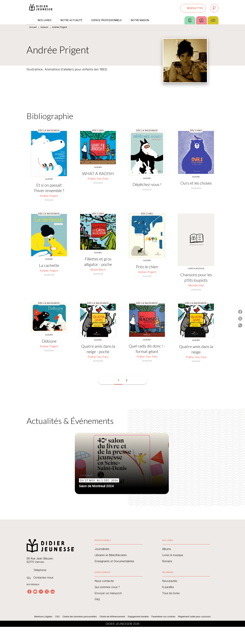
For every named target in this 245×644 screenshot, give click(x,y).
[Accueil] (41, 8)
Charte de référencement (112, 617)
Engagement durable (138, 617)
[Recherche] (214, 8)
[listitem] (29, 592)
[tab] (31, 20)
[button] (193, 8)
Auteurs (44, 27)
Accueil (33, 27)
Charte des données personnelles (80, 617)
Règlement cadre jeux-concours (194, 617)
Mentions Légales (43, 617)
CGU (57, 617)
